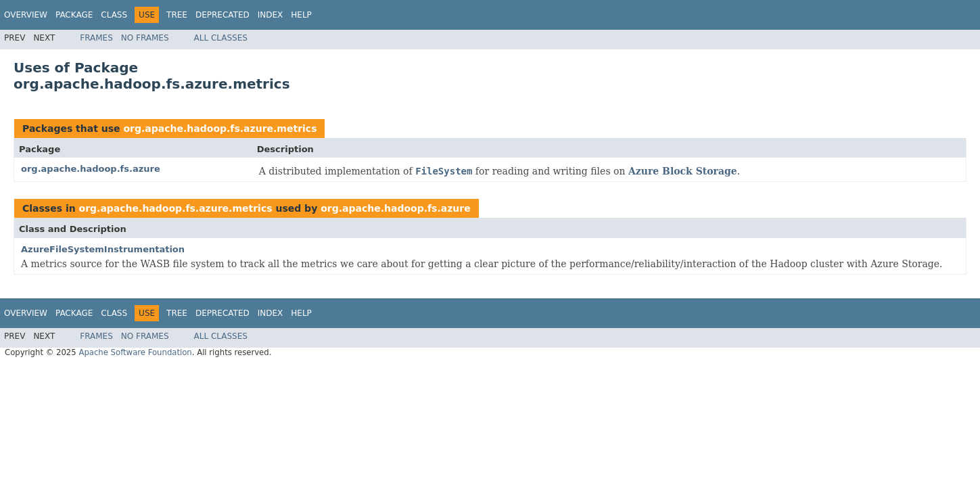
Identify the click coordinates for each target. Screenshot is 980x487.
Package (74, 15)
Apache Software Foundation (135, 352)
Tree (177, 15)
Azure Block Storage (683, 171)
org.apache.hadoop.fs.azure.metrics (220, 129)
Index (271, 15)
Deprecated (223, 15)
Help (301, 15)
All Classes (221, 38)
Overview (26, 15)
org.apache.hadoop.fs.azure (91, 169)
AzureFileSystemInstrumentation (103, 249)
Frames (96, 38)
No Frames (145, 38)
